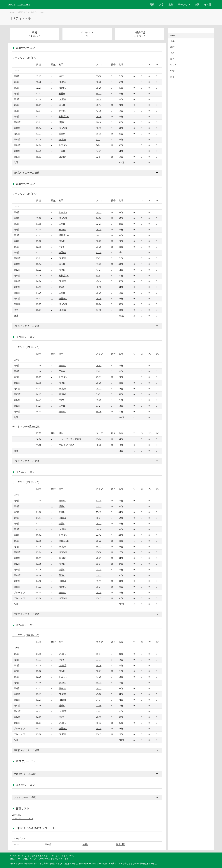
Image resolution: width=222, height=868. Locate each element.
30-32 (99, 128)
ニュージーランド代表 (70, 439)
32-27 (99, 224)
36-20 (99, 445)
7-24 (98, 145)
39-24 (99, 587)
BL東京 (62, 99)
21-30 (99, 706)
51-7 (98, 139)
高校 (152, 4)
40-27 (99, 558)
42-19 (99, 111)
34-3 (98, 700)
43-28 (99, 694)
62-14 (99, 252)
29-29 (99, 298)
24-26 (99, 218)
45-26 (99, 412)
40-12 (99, 235)
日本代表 (34, 427)
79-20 (99, 88)
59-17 (99, 581)
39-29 (99, 400)
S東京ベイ (22, 12)
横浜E (62, 122)
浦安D (62, 105)
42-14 (99, 281)
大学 (161, 4)
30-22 (99, 241)
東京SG (62, 88)
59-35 (99, 134)
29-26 (99, 383)
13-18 (99, 310)
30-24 (99, 683)
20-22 (99, 389)
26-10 (99, 116)
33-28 (99, 76)
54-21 (99, 151)
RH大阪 (63, 700)
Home (12, 12)
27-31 (99, 258)
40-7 (98, 518)
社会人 (173, 65)
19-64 (99, 439)
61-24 (99, 406)
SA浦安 (62, 654)
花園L (62, 512)
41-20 (99, 677)
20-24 (99, 99)
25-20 (99, 247)
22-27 (99, 660)
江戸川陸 (121, 844)
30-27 (99, 212)
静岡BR (62, 111)
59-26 (99, 665)
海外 (172, 59)
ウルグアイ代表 (67, 445)
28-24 (99, 304)
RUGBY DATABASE (19, 5)
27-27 (99, 506)
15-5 (98, 564)
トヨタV (63, 145)
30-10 (99, 287)
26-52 (99, 365)
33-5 (98, 276)
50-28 (99, 82)
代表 (172, 53)
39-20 (99, 293)
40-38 (99, 529)
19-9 (98, 654)
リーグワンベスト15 (22, 818)
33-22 (99, 264)
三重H (62, 94)
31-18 (99, 501)
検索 (197, 4)
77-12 (99, 512)
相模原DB (64, 116)
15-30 (99, 552)
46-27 (99, 547)
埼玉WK (63, 128)
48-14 (99, 105)
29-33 (99, 688)
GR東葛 (63, 518)
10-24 (99, 728)
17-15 (99, 598)
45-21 (99, 94)
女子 (172, 77)
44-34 (99, 535)
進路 (171, 4)
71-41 (99, 711)
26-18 (99, 229)
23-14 (99, 570)
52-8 (98, 157)
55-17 (99, 575)
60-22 (99, 541)
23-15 (99, 734)
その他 (208, 4)
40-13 (99, 723)
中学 (172, 71)
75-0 (98, 371)
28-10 (99, 122)
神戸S (62, 76)
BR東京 (62, 82)
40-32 (99, 717)
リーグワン (184, 4)
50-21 (99, 671)
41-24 (99, 270)
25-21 (99, 523)
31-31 (99, 394)
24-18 (99, 592)
